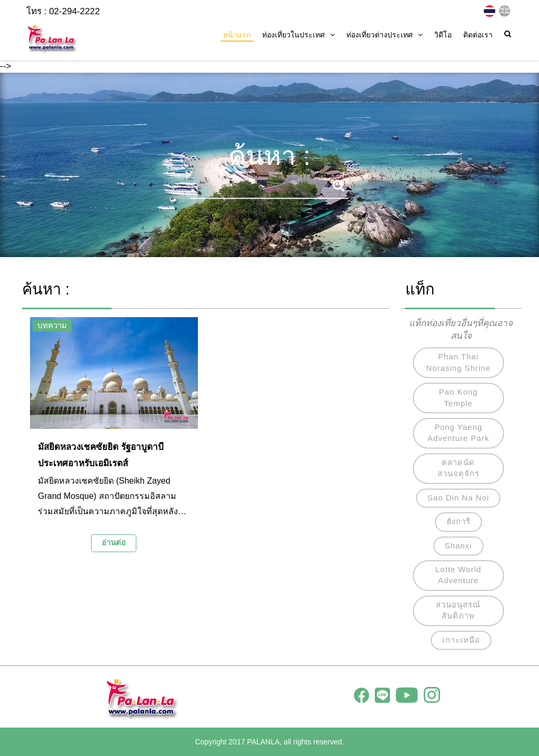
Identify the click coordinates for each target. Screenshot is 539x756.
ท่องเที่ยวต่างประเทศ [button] (385, 35)
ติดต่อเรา (478, 35)
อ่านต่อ (114, 542)
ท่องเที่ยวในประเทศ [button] (298, 35)
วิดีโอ (443, 35)
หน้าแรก (237, 35)
